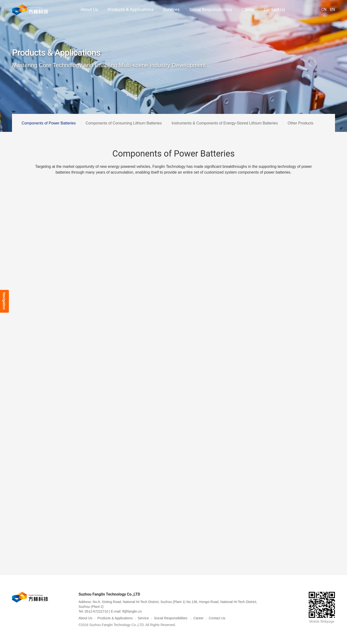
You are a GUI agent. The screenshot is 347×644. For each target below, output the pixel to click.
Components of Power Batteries (49, 123)
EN (332, 9)
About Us (89, 9)
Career (248, 9)
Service (143, 618)
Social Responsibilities (211, 9)
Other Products (300, 123)
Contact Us (275, 9)
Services (171, 9)
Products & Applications (131, 9)
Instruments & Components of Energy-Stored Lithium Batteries (225, 123)
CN (324, 9)
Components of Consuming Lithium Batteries (124, 123)
